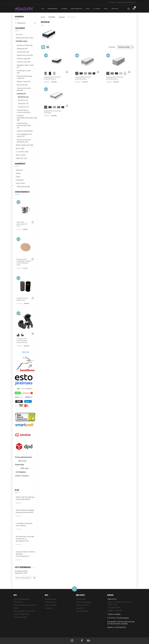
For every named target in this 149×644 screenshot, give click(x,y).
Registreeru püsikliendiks (126, 2)
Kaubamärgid (51, 599)
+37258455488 (113, 608)
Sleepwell (19, 170)
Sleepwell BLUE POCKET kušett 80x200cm (52, 78)
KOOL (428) (20, 148)
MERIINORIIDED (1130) (24, 38)
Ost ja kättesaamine (22, 599)
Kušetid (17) (21, 94)
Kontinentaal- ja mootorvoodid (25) (23, 111)
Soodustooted (51, 602)
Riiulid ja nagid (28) (23, 59)
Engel (18, 177)
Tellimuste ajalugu (84, 602)
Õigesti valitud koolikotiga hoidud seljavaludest (25, 500)
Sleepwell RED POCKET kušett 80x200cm (83, 78)
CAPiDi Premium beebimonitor (22, 299)
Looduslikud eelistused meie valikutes (25, 526)
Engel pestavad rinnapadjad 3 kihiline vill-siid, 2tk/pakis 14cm (24, 262)
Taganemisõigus (20, 617)
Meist (16, 608)
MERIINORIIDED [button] (53, 9)
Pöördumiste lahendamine (25, 605)
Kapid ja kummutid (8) (25, 55)
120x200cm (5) (23, 104)
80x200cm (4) (23, 97)
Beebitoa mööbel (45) (25, 45)
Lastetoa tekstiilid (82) (25, 131)
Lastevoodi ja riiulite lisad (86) (24, 89)
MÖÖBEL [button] (64, 9)
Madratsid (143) (22, 49)
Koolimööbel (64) (23, 52)
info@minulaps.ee (115, 611)
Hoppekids (20, 180)
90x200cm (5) (23, 100)
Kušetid (62, 17)
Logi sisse (112, 2)
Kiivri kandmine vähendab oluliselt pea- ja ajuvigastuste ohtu (25, 540)
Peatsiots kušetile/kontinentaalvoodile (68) (26, 118)
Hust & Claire (20, 183)
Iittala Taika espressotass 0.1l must (22, 224)
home (43, 17)
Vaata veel (25, 352)
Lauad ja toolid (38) (24, 62)
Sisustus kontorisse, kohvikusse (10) (24, 141)
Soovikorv (80, 608)
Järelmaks (18, 602)
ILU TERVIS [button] (97, 9)
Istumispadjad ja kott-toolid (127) (25, 135)
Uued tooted (50, 605)
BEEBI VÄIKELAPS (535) (24, 145)
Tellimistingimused (21, 614)
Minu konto (81, 599)
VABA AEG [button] (115, 9)
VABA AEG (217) (21, 158)
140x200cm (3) (23, 107)
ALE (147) (19, 35)
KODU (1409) (20, 155)
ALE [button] (43, 9)
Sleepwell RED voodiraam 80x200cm (53, 112)
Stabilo (18, 173)
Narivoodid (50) (22, 85)
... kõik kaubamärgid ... (23, 187)
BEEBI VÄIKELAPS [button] (77, 9)
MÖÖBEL (52, 17)
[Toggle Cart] (134, 9)
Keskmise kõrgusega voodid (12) (24, 77)
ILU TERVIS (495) (22, 152)
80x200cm (72, 17)
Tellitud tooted (82, 605)
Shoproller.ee (111, 631)
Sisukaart (49, 608)
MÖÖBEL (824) (22, 41)
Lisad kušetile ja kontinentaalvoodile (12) (24, 125)
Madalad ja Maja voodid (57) (25, 66)
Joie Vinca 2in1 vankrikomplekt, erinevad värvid (22, 341)
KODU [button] (106, 9)
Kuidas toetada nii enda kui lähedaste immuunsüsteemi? (25, 556)
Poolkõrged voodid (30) (24, 72)
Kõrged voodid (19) (24, 82)
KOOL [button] (88, 9)
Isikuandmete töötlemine (24, 611)
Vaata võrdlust (82, 611)
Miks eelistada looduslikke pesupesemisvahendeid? (25, 513)
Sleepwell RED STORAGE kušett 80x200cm (115, 78)
